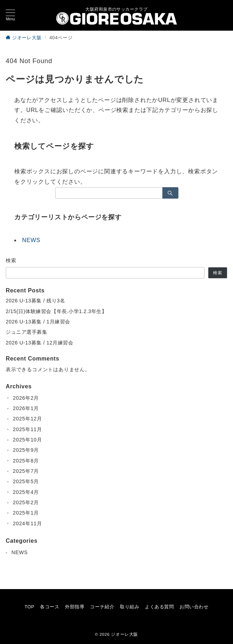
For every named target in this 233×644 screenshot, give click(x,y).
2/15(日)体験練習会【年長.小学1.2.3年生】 (56, 311)
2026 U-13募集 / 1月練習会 (38, 322)
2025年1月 (26, 513)
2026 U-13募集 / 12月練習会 (39, 343)
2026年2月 (26, 398)
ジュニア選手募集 (27, 332)
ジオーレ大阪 (125, 634)
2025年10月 (27, 440)
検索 (11, 260)
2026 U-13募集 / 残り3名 (35, 301)
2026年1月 (26, 408)
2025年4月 (26, 492)
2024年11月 (27, 523)
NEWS (31, 240)
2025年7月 (26, 471)
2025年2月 (26, 502)
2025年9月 (26, 450)
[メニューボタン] (10, 15)
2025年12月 (27, 419)
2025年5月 (26, 481)
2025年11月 (27, 429)
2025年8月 (26, 461)
